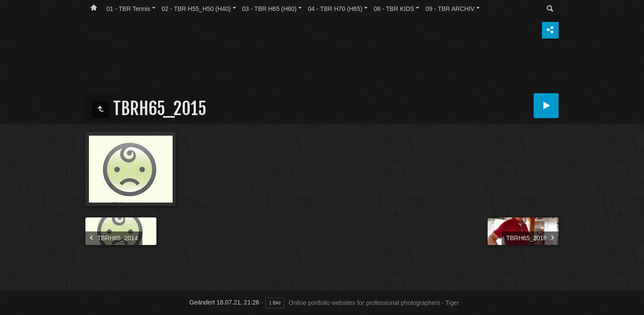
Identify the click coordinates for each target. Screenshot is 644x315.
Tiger (452, 303)
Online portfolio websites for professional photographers (364, 303)
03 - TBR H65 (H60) (269, 9)
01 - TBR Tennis (128, 9)
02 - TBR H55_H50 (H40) (196, 9)
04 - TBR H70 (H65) (335, 9)
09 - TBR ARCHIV (450, 9)
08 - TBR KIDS (394, 9)
